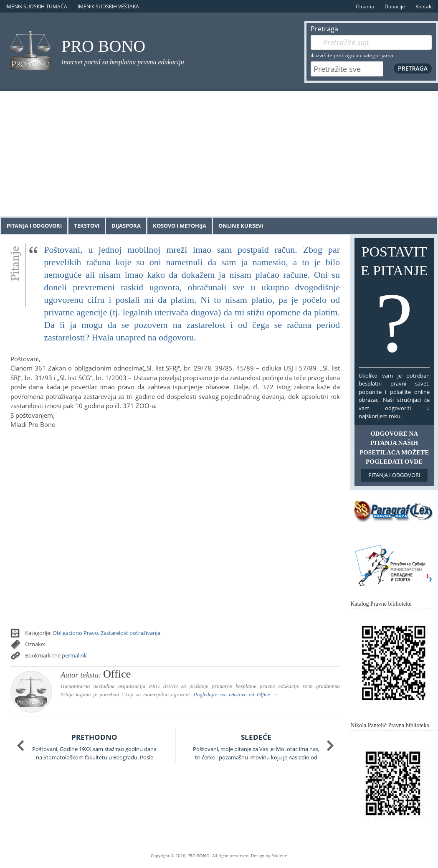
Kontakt (424, 6)
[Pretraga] (371, 42)
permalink (74, 655)
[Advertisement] (219, 154)
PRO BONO (103, 46)
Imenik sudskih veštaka (108, 6)
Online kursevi (241, 226)
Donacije (395, 6)
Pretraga (324, 29)
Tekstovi (87, 226)
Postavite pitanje (394, 305)
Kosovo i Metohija (180, 226)
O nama (365, 6)
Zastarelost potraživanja (130, 633)
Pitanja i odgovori (34, 226)
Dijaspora (126, 226)
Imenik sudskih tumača (36, 6)
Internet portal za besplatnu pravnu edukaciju (123, 62)
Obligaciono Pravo (75, 633)
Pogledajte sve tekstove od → (236, 694)
